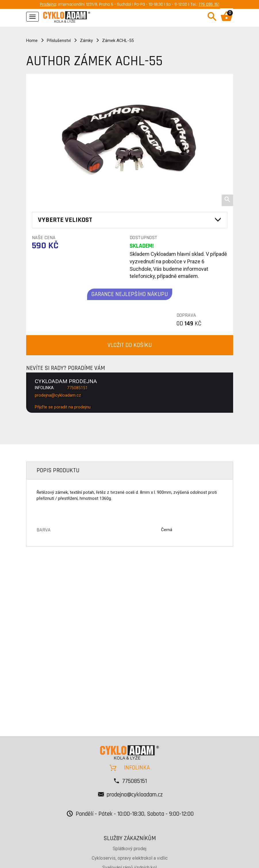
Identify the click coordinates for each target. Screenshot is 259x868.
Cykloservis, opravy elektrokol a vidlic (130, 858)
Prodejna (48, 4)
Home (32, 41)
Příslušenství (59, 41)
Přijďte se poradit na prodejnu (63, 407)
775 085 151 (209, 4)
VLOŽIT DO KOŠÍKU (130, 345)
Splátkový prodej (129, 849)
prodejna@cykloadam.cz (58, 395)
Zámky (86, 41)
